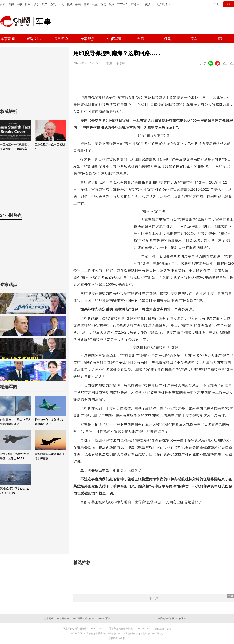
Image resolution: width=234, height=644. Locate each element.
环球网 (120, 63)
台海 (141, 39)
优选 (103, 4)
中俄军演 (114, 39)
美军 (194, 39)
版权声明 (123, 633)
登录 (229, 4)
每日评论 (61, 39)
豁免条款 (134, 633)
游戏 (53, 4)
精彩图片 (34, 39)
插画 (78, 4)
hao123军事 (104, 618)
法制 (112, 4)
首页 (3, 4)
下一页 (154, 598)
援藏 (70, 4)
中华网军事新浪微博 (83, 618)
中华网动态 (158, 633)
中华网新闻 (63, 618)
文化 (61, 4)
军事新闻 (8, 39)
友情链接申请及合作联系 (172, 618)
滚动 (221, 39)
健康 (87, 4)
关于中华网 (76, 633)
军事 (19, 4)
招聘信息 (111, 633)
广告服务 (89, 633)
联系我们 (100, 633)
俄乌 (168, 39)
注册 (216, 4)
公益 (95, 4)
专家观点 (88, 39)
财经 (28, 4)
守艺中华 (123, 4)
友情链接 (145, 633)
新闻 (11, 4)
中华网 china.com (17, 22)
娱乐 (36, 4)
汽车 (45, 4)
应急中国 (137, 4)
